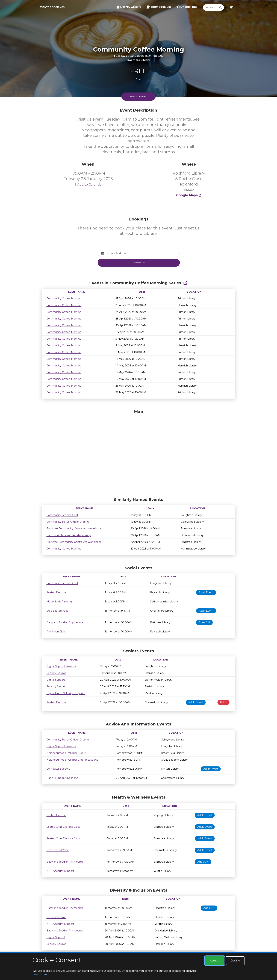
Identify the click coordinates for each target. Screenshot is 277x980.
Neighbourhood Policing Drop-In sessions (72, 760)
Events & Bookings (52, 7)
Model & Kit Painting (59, 602)
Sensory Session (56, 673)
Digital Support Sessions (61, 666)
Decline (235, 961)
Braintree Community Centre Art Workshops (74, 528)
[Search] (210, 8)
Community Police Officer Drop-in (68, 522)
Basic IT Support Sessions (62, 778)
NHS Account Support (60, 871)
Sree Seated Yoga (58, 611)
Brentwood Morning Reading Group (69, 535)
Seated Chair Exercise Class (63, 827)
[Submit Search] (221, 8)
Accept (215, 961)
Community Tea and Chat (62, 515)
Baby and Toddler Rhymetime (65, 622)
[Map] (138, 453)
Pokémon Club (56, 632)
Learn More (40, 975)
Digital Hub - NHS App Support (66, 693)
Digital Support (56, 680)
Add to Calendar (88, 184)
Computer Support (58, 769)
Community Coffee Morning (64, 298)
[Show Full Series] (185, 283)
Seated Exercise (56, 592)
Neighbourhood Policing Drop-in (67, 753)
